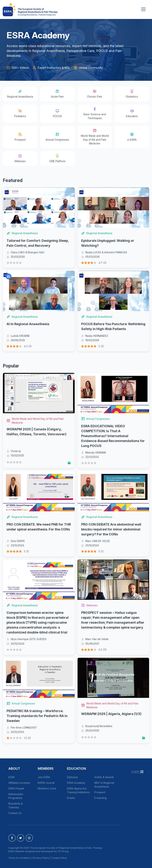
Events (71, 798)
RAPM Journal (46, 783)
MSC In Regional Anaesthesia (104, 785)
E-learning (100, 798)
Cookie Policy (59, 858)
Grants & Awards (104, 777)
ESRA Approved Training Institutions (78, 790)
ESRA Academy (76, 783)
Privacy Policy (41, 858)
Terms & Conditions (20, 858)
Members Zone (47, 788)
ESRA (12, 777)
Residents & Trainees (16, 805)
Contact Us (15, 813)
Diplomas (72, 777)
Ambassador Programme (16, 796)
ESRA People (16, 788)
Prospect (100, 792)
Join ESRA (44, 777)
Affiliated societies (19, 783)
